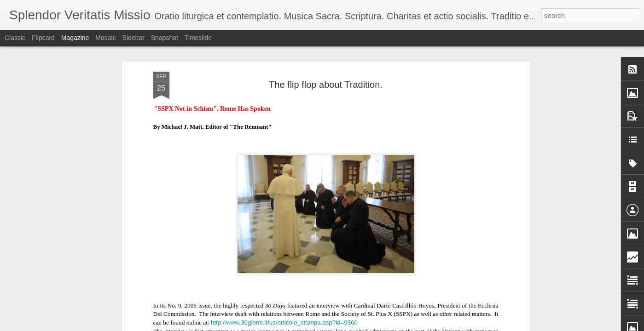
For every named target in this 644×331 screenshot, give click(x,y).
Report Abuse (412, 326)
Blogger (386, 326)
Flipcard (43, 38)
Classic (15, 38)
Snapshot (165, 38)
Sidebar (133, 38)
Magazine (75, 38)
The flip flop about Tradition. (326, 67)
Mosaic (105, 38)
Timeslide (198, 38)
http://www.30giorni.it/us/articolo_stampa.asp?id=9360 (284, 305)
